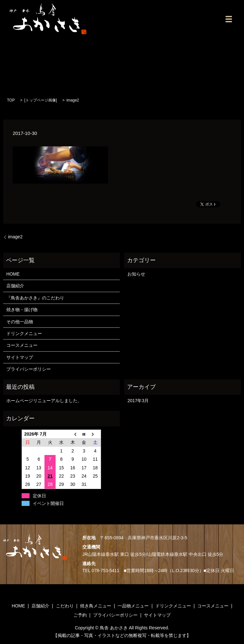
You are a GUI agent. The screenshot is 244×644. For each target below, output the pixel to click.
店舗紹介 (15, 286)
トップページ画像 (41, 100)
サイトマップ (20, 357)
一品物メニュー (133, 606)
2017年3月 (138, 401)
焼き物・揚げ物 (22, 310)
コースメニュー (22, 345)
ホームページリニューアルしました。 (44, 401)
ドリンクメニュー (24, 333)
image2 (15, 237)
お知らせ (136, 274)
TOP (11, 100)
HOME (13, 274)
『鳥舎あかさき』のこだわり (35, 298)
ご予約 (80, 615)
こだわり (65, 606)
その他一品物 (20, 322)
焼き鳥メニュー (96, 606)
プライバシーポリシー (29, 369)
